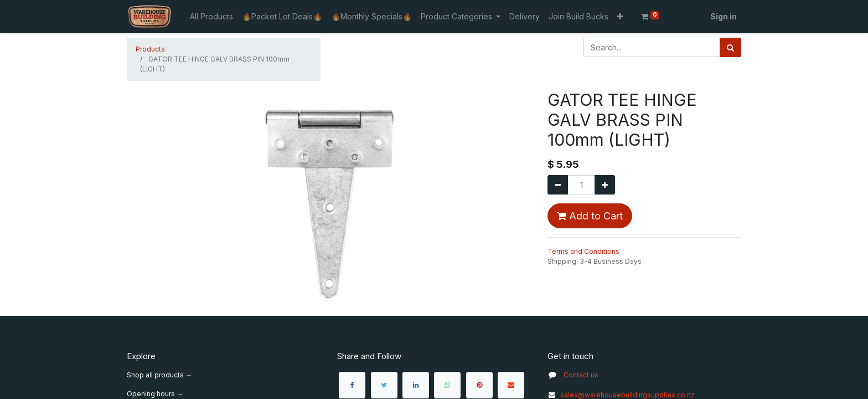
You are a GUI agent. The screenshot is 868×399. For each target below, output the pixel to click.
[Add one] (605, 185)
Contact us (581, 375)
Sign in (724, 16)
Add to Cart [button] (590, 216)
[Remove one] (558, 185)
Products (150, 49)
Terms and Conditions (583, 251)
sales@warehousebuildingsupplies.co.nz (621, 395)
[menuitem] (211, 16)
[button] (620, 16)
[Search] (730, 47)
